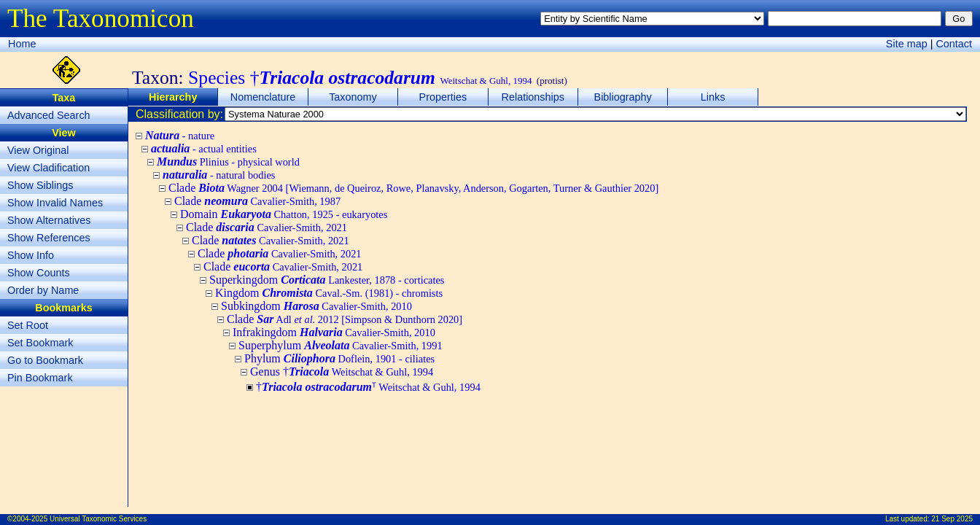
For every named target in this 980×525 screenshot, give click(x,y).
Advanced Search (49, 115)
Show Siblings (40, 185)
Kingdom (329, 293)
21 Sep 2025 (952, 519)
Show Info (31, 255)
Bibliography (623, 97)
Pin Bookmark (40, 378)
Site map (907, 44)
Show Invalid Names (55, 203)
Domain (284, 214)
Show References (49, 238)
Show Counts (39, 273)
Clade (413, 188)
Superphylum (341, 345)
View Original (38, 150)
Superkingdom (327, 280)
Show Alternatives (49, 220)
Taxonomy (353, 97)
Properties (443, 97)
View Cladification (48, 168)
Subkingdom (316, 306)
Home (22, 44)
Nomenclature (263, 97)
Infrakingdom (334, 332)
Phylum (339, 358)
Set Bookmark (40, 343)
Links (713, 97)
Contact (954, 44)
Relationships (533, 97)
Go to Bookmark (45, 360)
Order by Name (43, 290)
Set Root (28, 325)
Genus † (342, 372)
